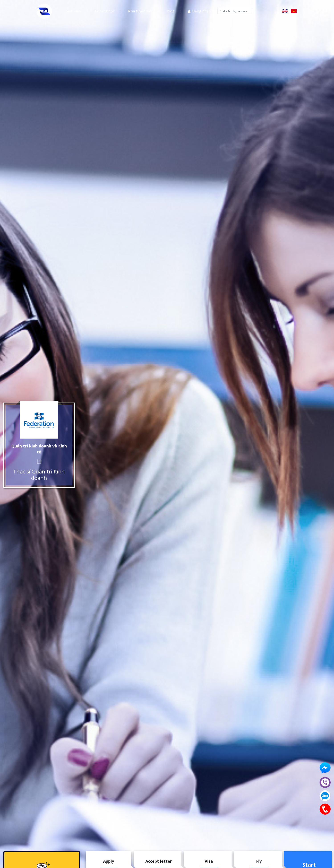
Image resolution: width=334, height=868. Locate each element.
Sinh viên (73, 11)
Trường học (104, 11)
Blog (171, 11)
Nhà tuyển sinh (141, 11)
